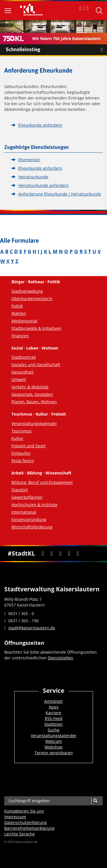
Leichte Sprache (20, 834)
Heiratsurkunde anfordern (44, 185)
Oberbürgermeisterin (32, 299)
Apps (54, 707)
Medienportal (24, 321)
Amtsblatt (53, 701)
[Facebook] (43, 554)
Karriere (53, 713)
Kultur (17, 438)
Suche (53, 730)
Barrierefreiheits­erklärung (29, 828)
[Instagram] (69, 554)
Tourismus (22, 431)
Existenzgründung (29, 519)
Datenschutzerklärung (26, 822)
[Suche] (95, 801)
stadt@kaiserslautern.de (32, 628)
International (24, 512)
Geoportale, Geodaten (32, 394)
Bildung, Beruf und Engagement (42, 482)
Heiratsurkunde (33, 177)
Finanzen (20, 336)
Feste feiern (23, 461)
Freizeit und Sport (29, 446)
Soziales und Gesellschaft (36, 365)
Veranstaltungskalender (34, 423)
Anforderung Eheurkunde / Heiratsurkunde (60, 194)
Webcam (54, 741)
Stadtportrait (24, 357)
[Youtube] (60, 554)
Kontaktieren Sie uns (24, 811)
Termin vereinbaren (54, 753)
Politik (17, 306)
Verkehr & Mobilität (30, 387)
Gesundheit (23, 372)
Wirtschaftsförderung (32, 527)
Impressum (15, 817)
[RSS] (78, 554)
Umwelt (19, 379)
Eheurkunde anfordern (40, 125)
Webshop (53, 747)
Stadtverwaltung (27, 291)
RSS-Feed (54, 718)
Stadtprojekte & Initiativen (36, 328)
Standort (20, 490)
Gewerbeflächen (27, 497)
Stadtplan (53, 724)
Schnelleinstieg (56, 50)
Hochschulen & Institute (34, 505)
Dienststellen (60, 658)
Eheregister (29, 160)
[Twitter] (52, 554)
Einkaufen (21, 453)
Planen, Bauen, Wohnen (34, 402)
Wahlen (19, 313)
